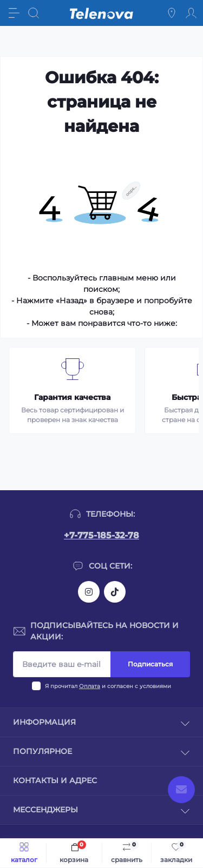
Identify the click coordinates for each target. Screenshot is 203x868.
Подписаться (150, 664)
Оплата (90, 686)
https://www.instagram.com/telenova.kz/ (89, 592)
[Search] (34, 13)
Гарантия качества (72, 397)
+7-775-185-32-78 (101, 535)
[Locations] (172, 13)
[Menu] (14, 13)
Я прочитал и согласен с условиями (108, 686)
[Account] (191, 13)
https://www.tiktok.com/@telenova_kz (115, 592)
